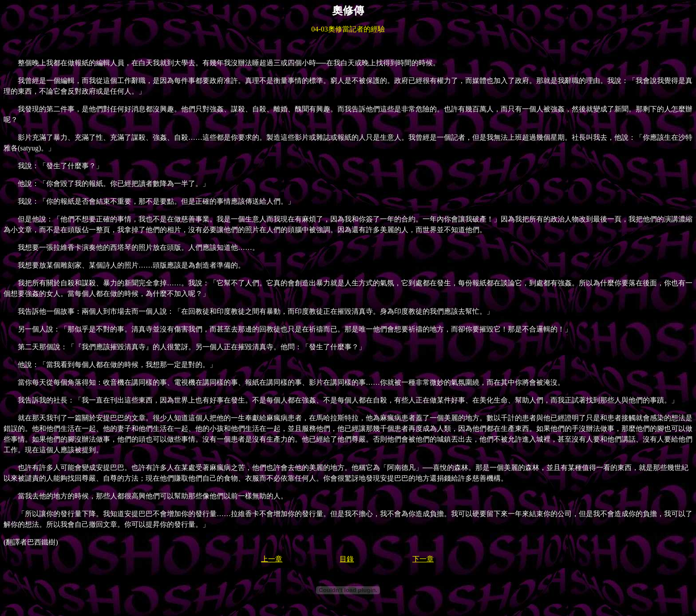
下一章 (423, 559)
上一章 (272, 559)
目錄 (347, 559)
